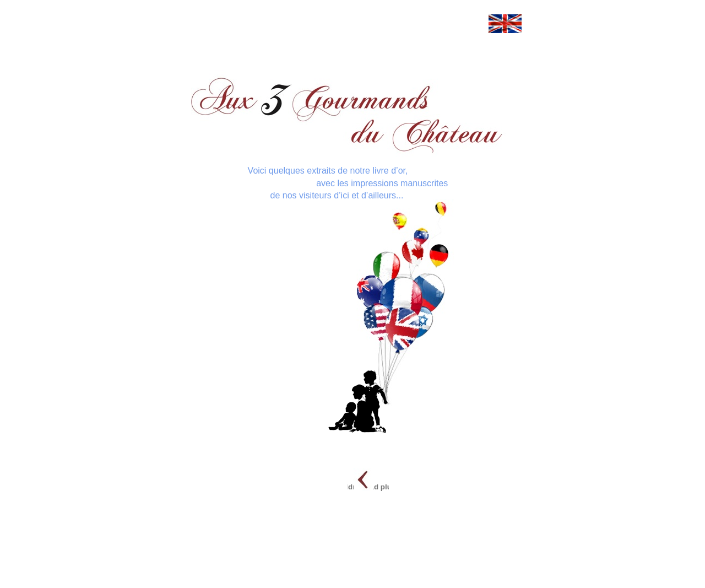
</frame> (183, 70)
